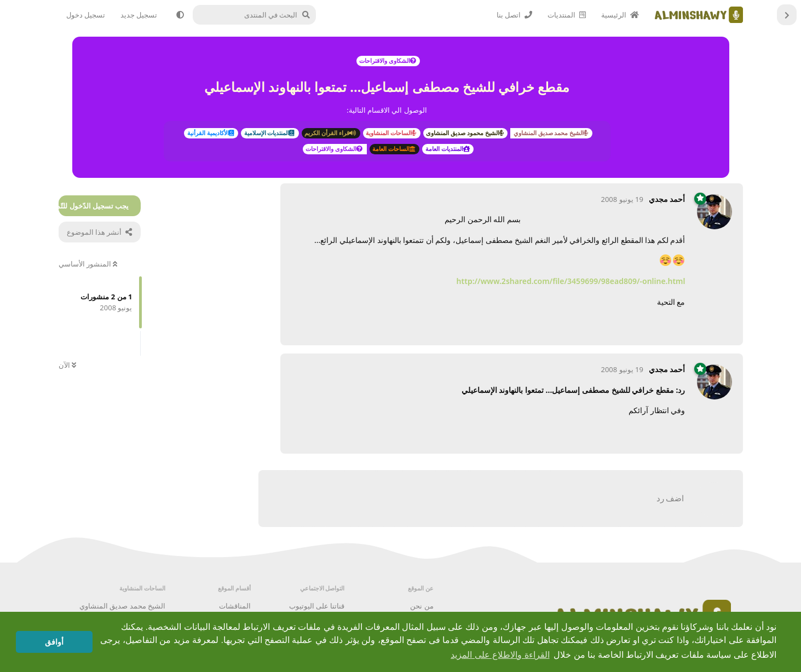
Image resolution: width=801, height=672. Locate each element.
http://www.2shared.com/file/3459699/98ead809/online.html (571, 281)
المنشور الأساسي (88, 264)
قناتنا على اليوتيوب (317, 606)
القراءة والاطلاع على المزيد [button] (500, 655)
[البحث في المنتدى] (259, 15)
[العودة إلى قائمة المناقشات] (787, 15)
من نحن (422, 606)
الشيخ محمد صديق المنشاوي (122, 606)
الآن (67, 365)
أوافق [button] (54, 642)
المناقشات (235, 606)
